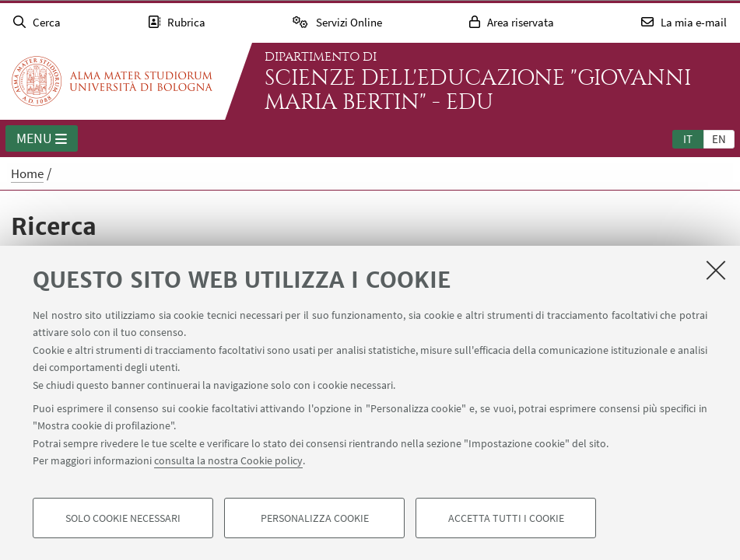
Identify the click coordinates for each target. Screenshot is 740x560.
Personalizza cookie (315, 518)
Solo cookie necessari (123, 518)
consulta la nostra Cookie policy (228, 460)
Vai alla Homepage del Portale (112, 81)
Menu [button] (42, 139)
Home (27, 173)
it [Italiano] (688, 139)
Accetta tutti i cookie (506, 518)
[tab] (688, 138)
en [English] (719, 139)
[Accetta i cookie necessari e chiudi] (716, 270)
